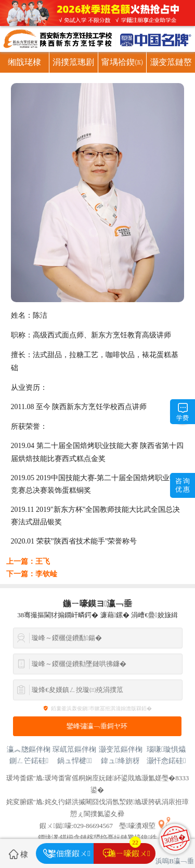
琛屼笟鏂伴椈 (74, 749)
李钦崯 (46, 574)
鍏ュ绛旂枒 (120, 761)
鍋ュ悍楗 (75, 761)
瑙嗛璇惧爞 (166, 749)
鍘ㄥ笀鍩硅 (29, 761)
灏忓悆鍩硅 (166, 761)
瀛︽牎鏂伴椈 (29, 749)
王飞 (43, 561)
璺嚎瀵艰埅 (137, 826)
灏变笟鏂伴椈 (121, 749)
